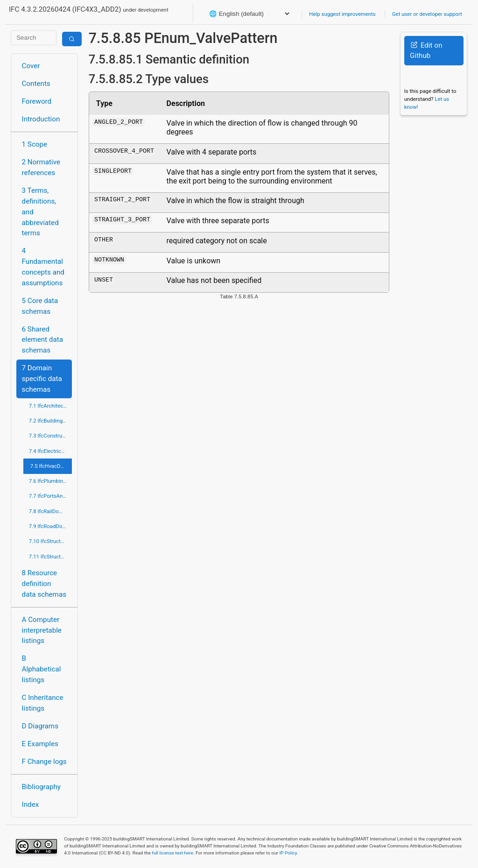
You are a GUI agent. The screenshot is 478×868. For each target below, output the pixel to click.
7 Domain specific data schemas (42, 379)
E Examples (40, 744)
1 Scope (35, 144)
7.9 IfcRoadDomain (51, 526)
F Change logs (44, 762)
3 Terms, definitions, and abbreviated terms (40, 212)
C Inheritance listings (43, 703)
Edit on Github (426, 51)
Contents (36, 84)
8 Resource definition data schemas (44, 584)
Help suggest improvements (342, 14)
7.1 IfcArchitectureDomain (51, 406)
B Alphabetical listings (42, 669)
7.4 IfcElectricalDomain (51, 451)
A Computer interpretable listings (42, 630)
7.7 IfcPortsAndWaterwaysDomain (51, 496)
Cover (31, 66)
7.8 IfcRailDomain (50, 511)
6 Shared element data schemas (42, 340)
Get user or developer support (427, 14)
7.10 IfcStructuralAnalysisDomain (51, 541)
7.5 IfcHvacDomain (51, 466)
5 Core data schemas (40, 306)
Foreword (37, 101)
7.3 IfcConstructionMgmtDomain (51, 436)
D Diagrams (40, 726)
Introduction (41, 119)
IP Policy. (288, 853)
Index (31, 804)
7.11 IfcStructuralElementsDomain (51, 557)
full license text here (172, 853)
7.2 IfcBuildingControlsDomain (51, 421)
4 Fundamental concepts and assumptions (43, 267)
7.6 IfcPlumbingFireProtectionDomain (51, 481)
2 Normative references (41, 167)
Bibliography (41, 787)
